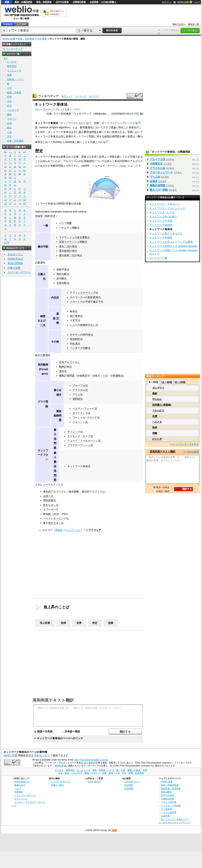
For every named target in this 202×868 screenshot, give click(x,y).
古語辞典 (94, 2)
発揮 (63, 623)
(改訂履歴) (89, 763)
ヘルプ (197, 2)
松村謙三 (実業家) (162, 405)
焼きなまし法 (51, 505)
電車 (9, 75)
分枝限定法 (83, 376)
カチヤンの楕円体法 (81, 335)
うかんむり (158, 410)
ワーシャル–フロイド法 (86, 418)
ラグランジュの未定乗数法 (74, 237)
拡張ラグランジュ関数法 (73, 242)
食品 (9, 128)
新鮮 (155, 393)
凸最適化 (40, 262)
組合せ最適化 (43, 355)
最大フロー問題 (159, 190)
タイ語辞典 (166, 809)
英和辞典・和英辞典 (171, 788)
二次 (43, 325)
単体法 (133, 127)
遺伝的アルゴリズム (93, 491)
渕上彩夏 (45, 623)
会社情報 (129, 785)
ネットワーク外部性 (161, 238)
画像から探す (58, 785)
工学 (9, 88)
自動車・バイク (15, 79)
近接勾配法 (63, 283)
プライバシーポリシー (25, 795)
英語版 (123, 166)
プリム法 (78, 394)
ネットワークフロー (43, 455)
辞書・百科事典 (26, 39)
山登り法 (48, 496)
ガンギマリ (158, 388)
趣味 (9, 114)
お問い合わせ (94, 782)
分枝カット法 (100, 376)
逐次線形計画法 (68, 251)
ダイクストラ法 (81, 413)
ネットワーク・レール (162, 212)
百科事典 (42, 39)
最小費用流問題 (88, 132)
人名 (9, 132)
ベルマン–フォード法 (85, 409)
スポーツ (12, 119)
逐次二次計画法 (68, 246)
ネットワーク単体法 (79, 466)
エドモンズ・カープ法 (80, 436)
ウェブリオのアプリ (61, 782)
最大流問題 (55, 439)
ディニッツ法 (75, 432)
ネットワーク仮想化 (161, 225)
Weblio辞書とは (22, 782)
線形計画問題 (112, 136)
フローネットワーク (161, 172)
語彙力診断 (14, 268)
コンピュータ (14, 71)
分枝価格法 (117, 376)
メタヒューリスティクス (49, 485)
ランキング (81, 96)
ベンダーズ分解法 (80, 348)
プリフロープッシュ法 (80, 445)
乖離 (155, 433)
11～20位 (167, 382)
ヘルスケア (13, 110)
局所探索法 (49, 500)
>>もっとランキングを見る (184, 444)
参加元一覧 (194, 24)
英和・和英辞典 (44, 2)
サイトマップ (21, 799)
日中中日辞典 (62, 2)
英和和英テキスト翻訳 (53, 700)
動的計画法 (65, 367)
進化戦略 (74, 491)
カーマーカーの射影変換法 (85, 297)
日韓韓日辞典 (79, 2)
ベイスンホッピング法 (56, 518)
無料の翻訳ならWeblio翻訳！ (57, 13)
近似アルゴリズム (69, 362)
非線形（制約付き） (47, 216)
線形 (43, 316)
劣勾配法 (62, 278)
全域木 (154, 181)
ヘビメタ (157, 422)
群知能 (47, 514)
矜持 (155, 428)
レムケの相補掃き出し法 (84, 325)
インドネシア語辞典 (171, 805)
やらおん (157, 399)
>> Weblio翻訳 (191, 452)
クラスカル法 (80, 390)
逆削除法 (78, 399)
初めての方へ (179, 24)
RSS (115, 830)
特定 (95, 623)
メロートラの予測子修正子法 (87, 302)
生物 (9, 123)
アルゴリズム (73, 530)
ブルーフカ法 (80, 385)
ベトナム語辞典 (169, 812)
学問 (9, 97)
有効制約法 (76, 339)
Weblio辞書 (60, 766)
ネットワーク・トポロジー (165, 204)
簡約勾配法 (63, 274)
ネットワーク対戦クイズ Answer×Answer (173, 246)
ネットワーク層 (158, 258)
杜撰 (155, 416)
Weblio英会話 (15, 259)
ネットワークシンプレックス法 (53, 109)
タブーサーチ (51, 509)
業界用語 (12, 66)
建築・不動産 (14, 93)
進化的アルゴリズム (55, 491)
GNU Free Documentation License (91, 760)
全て (6, 58)
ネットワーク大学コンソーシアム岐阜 (171, 242)
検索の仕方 (20, 785)
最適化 (59, 530)
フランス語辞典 (169, 802)
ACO (56, 514)
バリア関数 (65, 223)
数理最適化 (86, 127)
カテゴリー (94, 96)
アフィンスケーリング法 (84, 293)
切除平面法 (63, 269)
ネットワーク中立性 (161, 221)
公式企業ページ (132, 782)
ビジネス (12, 62)
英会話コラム (15, 254)
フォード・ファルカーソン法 (84, 441)
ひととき (157, 439)
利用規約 (19, 792)
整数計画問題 (67, 376)
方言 (9, 136)
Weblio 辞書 (183, 2)
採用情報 (129, 788)
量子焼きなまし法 (53, 523)
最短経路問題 (58, 416)
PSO (64, 514)
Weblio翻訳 (166, 792)
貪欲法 (63, 371)
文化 (9, 101)
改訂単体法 (76, 316)
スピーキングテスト (19, 272)
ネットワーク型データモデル (166, 233)
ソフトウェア (93, 530)
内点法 (55, 297)
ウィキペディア (48, 96)
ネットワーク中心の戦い (163, 217)
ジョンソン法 (80, 422)
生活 (9, 106)
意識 (111, 623)
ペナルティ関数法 (69, 228)
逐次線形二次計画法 (71, 255)
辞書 (7, 2)
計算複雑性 (88, 161)
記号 (7, 243)
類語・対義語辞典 (23, 2)
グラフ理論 (109, 127)
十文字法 (75, 320)
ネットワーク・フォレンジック (167, 208)
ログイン (167, 2)
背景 (79, 623)
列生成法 (75, 344)
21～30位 (180, 382)
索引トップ (67, 96)
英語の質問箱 (15, 263)
